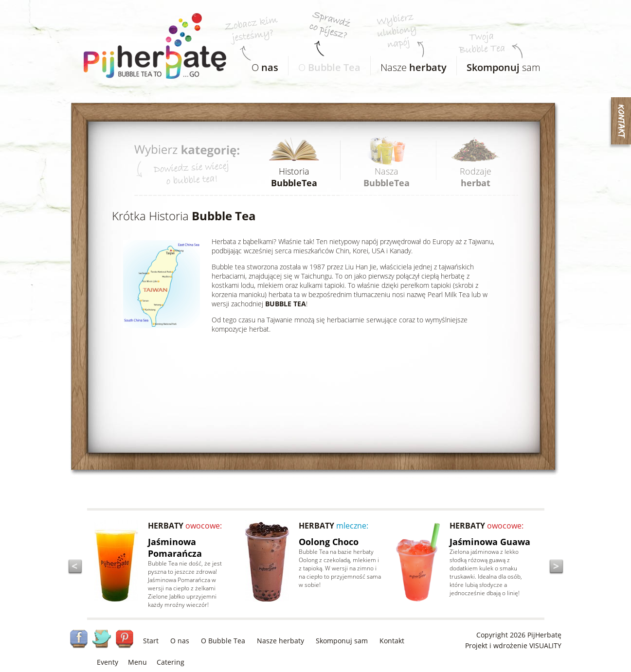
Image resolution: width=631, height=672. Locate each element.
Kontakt (392, 641)
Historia (294, 177)
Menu (137, 662)
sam (499, 65)
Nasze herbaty (280, 641)
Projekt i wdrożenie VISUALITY (513, 645)
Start (151, 641)
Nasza (387, 177)
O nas (180, 641)
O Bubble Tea (223, 641)
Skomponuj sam (342, 641)
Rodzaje (476, 177)
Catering (171, 662)
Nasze (409, 65)
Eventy (108, 662)
